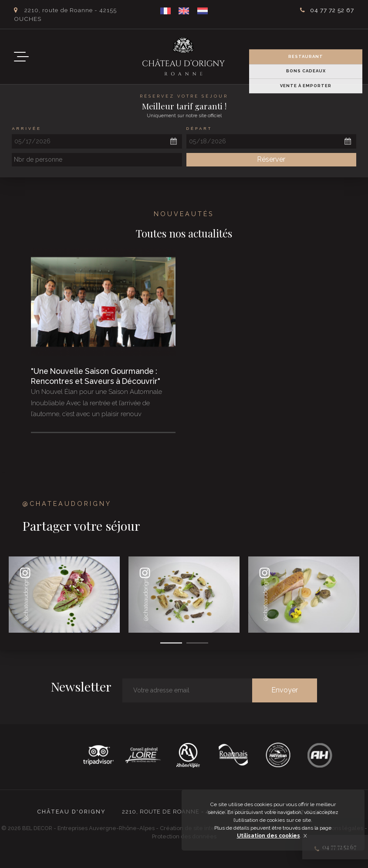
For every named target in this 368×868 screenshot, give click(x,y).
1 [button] (171, 643)
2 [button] (197, 643)
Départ (199, 129)
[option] (64, 595)
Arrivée (27, 129)
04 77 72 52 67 (332, 10)
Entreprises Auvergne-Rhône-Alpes (107, 828)
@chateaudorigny (67, 504)
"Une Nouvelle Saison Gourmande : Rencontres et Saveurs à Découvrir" (96, 376)
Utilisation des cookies (268, 836)
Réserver (271, 159)
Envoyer (285, 690)
